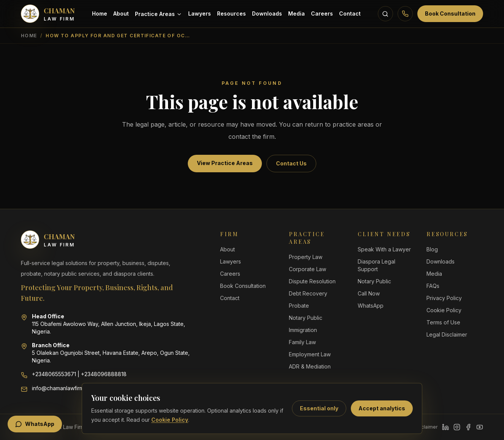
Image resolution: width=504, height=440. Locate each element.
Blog (432, 249)
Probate (299, 306)
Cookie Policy (170, 420)
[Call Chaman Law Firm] (405, 14)
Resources (231, 14)
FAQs (433, 286)
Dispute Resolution (312, 281)
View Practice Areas (225, 163)
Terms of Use (443, 322)
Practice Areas (158, 14)
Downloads (267, 14)
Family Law (302, 342)
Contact (350, 14)
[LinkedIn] (445, 427)
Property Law (306, 257)
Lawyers (200, 14)
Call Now (369, 293)
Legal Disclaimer (447, 334)
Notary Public (306, 318)
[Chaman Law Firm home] (48, 14)
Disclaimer (426, 427)
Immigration (303, 330)
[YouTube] (480, 427)
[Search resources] (385, 14)
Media (296, 14)
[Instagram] (457, 427)
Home (100, 14)
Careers (322, 14)
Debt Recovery (308, 293)
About (121, 14)
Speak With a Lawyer (384, 249)
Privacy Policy (444, 298)
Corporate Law (307, 269)
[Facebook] (468, 427)
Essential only (319, 408)
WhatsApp (371, 306)
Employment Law (310, 354)
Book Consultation (450, 14)
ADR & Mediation (310, 366)
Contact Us (291, 163)
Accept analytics (382, 408)
